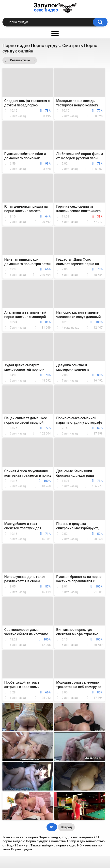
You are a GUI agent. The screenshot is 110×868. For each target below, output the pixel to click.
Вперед (66, 827)
